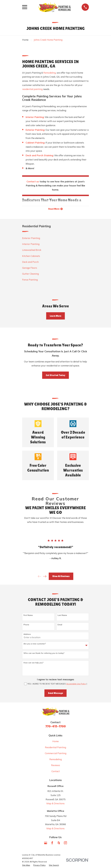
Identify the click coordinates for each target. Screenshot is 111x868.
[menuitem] (55, 239)
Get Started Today (55, 376)
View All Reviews (61, 577)
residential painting (32, 89)
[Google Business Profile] (46, 843)
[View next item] (45, 577)
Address (27, 635)
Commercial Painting (56, 754)
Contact (56, 772)
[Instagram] (65, 843)
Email (60, 625)
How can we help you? (33, 663)
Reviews (56, 766)
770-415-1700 (56, 727)
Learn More (55, 316)
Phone (26, 625)
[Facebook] (52, 843)
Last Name (62, 616)
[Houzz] (59, 843)
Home (55, 742)
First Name (28, 616)
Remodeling (50, 73)
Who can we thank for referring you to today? (44, 654)
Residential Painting (55, 748)
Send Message (55, 693)
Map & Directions (55, 804)
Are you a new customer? (35, 644)
